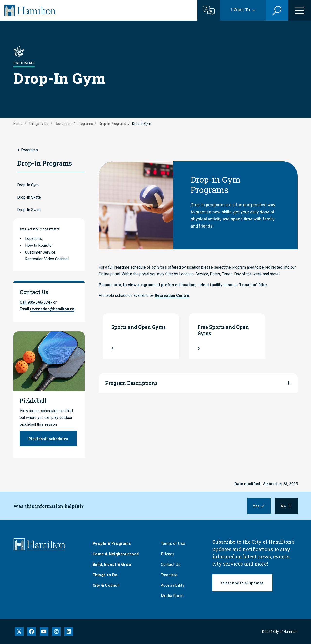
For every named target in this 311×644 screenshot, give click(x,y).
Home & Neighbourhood (117, 554)
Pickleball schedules (48, 439)
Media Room (173, 596)
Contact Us (172, 564)
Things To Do (39, 124)
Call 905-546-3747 (36, 302)
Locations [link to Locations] (33, 239)
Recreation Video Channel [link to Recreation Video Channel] (47, 259)
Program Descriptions (131, 383)
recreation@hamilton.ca (52, 309)
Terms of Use (174, 544)
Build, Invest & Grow (113, 564)
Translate (170, 575)
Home (18, 124)
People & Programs (113, 544)
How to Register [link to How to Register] (39, 245)
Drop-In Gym (28, 185)
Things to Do (106, 575)
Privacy (169, 554)
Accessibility (174, 585)
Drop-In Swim (29, 210)
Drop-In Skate (29, 197)
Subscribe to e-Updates (242, 583)
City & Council (107, 585)
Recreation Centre (172, 295)
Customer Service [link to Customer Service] (40, 252)
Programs (85, 124)
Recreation (63, 124)
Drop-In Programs (112, 124)
